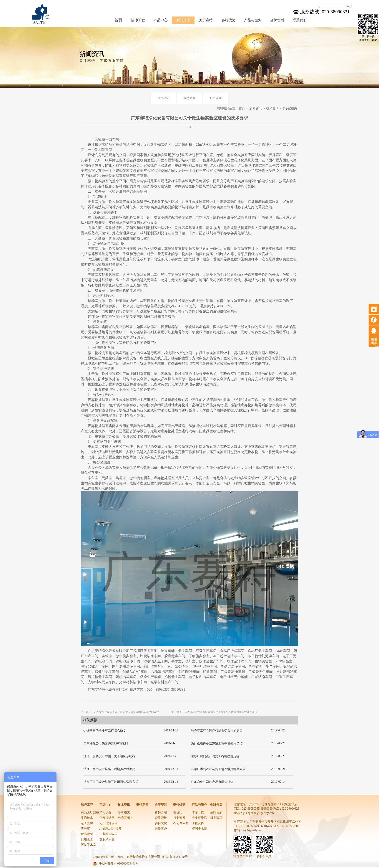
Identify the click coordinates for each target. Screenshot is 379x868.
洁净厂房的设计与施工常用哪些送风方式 (111, 782)
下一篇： (214, 712)
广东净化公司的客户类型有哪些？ (106, 743)
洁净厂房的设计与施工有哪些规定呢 (215, 756)
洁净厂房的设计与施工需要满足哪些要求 (218, 769)
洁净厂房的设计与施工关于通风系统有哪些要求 (115, 756)
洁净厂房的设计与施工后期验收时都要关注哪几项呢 (118, 769)
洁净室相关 (289, 108)
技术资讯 (272, 108)
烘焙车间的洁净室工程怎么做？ (105, 731)
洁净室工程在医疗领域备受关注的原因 (217, 731)
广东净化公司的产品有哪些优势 (212, 782)
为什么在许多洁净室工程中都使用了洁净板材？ (223, 743)
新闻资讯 (256, 108)
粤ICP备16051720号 (175, 857)
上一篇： (120, 712)
